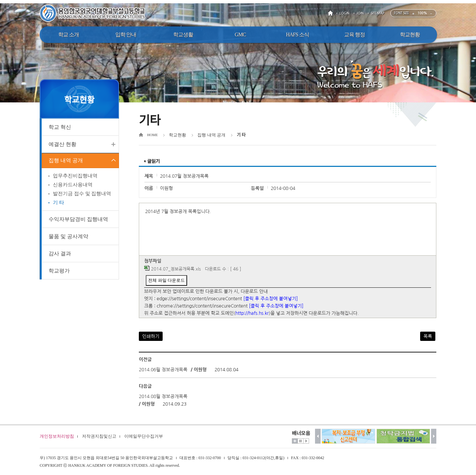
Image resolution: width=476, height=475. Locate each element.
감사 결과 (60, 256)
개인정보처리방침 (57, 436)
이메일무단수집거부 (144, 436)
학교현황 (178, 135)
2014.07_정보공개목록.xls (176, 269)
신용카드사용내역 (73, 187)
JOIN (360, 13)
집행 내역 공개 (66, 161)
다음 (434, 436)
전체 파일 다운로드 (166, 280)
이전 (318, 436)
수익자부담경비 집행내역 (78, 221)
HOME (332, 13)
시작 (306, 441)
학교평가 (59, 273)
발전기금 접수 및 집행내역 (82, 196)
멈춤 (300, 441)
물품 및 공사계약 (68, 238)
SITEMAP (378, 13)
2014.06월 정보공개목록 (163, 370)
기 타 (59, 204)
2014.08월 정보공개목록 (163, 396)
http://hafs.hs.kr (252, 313)
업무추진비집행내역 (75, 178)
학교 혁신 (60, 127)
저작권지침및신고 (99, 436)
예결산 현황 (62, 144)
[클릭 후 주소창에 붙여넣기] (271, 299)
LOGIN (344, 13)
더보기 (295, 441)
